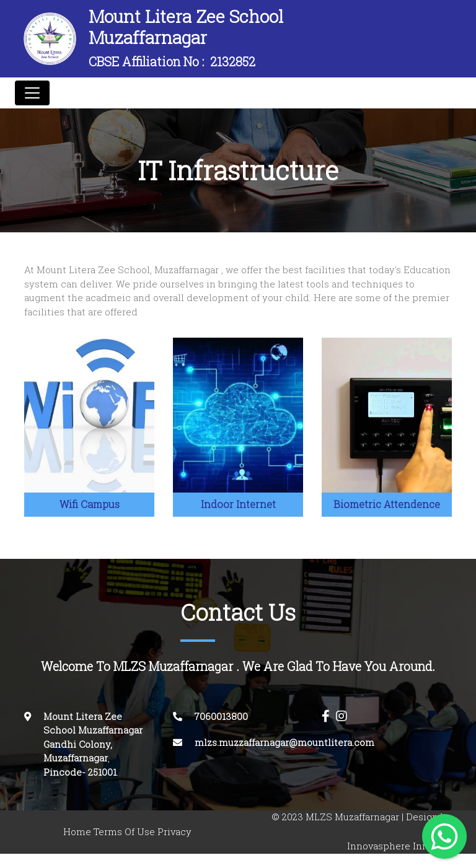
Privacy (174, 832)
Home (77, 832)
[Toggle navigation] (32, 93)
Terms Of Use (124, 832)
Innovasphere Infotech (399, 846)
